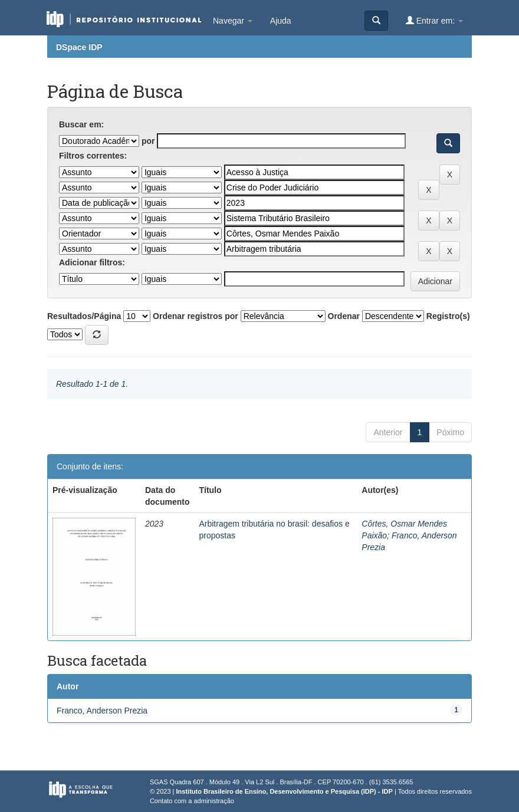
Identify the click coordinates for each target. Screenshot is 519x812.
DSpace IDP (79, 47)
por (148, 141)
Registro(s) (448, 316)
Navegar (233, 21)
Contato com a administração (192, 801)
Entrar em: (434, 20)
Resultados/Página (84, 316)
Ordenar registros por (196, 316)
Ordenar (344, 316)
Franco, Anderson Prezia (102, 711)
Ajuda (281, 21)
